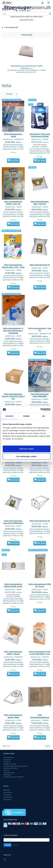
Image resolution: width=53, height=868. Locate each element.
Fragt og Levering (9, 773)
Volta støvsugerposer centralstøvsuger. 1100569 (27, 66)
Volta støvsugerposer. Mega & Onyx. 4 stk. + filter (13, 266)
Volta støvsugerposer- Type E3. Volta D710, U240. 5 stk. (13, 396)
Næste (48, 746)
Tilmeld (7, 845)
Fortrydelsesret (9, 757)
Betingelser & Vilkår (10, 764)
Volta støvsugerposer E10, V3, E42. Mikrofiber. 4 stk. (40, 653)
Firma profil (7, 760)
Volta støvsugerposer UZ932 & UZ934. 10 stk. (13, 585)
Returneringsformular (11, 768)
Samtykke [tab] (9, 416)
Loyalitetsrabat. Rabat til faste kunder (16, 766)
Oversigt (6, 770)
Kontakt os (7, 762)
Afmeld (15, 845)
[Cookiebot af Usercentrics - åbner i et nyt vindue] (40, 410)
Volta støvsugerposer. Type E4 (40, 329)
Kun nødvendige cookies (27, 456)
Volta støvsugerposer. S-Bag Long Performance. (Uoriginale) (13, 331)
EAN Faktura (7, 775)
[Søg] (50, 14)
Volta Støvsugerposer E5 (40, 521)
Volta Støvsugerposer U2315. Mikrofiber (40, 395)
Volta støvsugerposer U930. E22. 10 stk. (40, 585)
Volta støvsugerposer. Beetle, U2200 (13, 716)
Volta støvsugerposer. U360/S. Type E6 (13, 653)
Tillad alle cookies (26, 449)
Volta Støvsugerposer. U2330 (13, 135)
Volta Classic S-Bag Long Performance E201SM (40, 135)
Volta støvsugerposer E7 (40, 265)
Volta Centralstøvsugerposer (40, 716)
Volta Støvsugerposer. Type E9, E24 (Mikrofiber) (13, 522)
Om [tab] (44, 416)
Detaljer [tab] (27, 416)
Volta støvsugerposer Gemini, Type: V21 (13, 203)
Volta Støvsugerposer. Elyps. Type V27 (40, 203)
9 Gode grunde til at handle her (14, 777)
